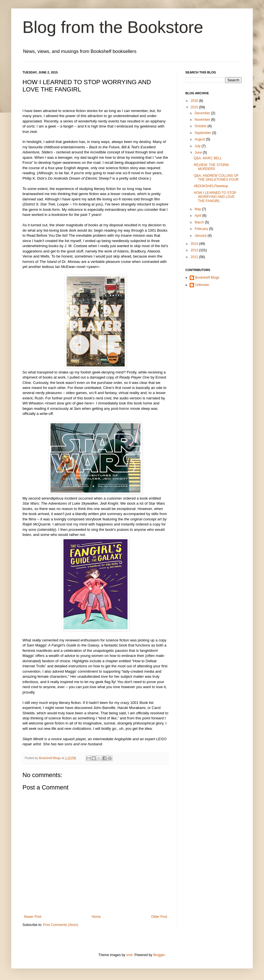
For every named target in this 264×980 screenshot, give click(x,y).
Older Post (159, 917)
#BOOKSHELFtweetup (211, 186)
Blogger (159, 955)
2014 (195, 244)
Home (96, 917)
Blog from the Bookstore (113, 27)
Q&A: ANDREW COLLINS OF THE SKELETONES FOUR (216, 178)
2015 (195, 107)
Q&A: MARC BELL (208, 158)
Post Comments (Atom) (61, 925)
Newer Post (33, 917)
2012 (195, 257)
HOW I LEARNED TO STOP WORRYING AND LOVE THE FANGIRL (215, 197)
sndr (129, 955)
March (200, 222)
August (200, 139)
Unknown (202, 285)
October (201, 126)
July (198, 146)
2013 (195, 250)
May (198, 209)
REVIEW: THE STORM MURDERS (211, 167)
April (198, 216)
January (201, 236)
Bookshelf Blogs (207, 278)
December (203, 113)
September (203, 133)
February (202, 229)
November (203, 120)
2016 (195, 101)
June (199, 153)
